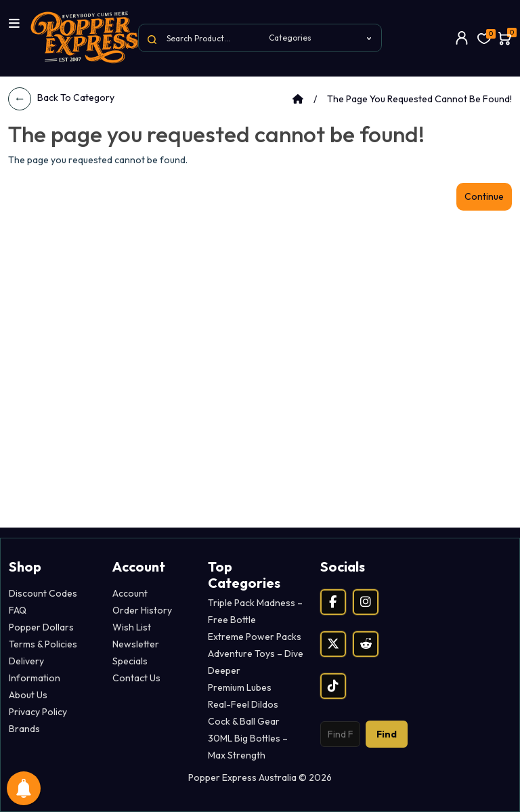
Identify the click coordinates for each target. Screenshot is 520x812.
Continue (484, 196)
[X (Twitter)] (333, 644)
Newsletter (136, 644)
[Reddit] (366, 644)
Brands (24, 729)
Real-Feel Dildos (243, 704)
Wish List (132, 627)
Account (130, 593)
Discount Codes (43, 593)
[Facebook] (333, 602)
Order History (142, 610)
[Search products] (340, 734)
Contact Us (136, 678)
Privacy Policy (38, 712)
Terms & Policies (43, 644)
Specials (130, 661)
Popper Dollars (41, 627)
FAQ (18, 610)
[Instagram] (366, 602)
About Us (28, 695)
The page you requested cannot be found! (419, 99)
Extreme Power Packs (255, 637)
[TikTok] (333, 686)
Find (387, 734)
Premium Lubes (240, 687)
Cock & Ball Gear (244, 721)
